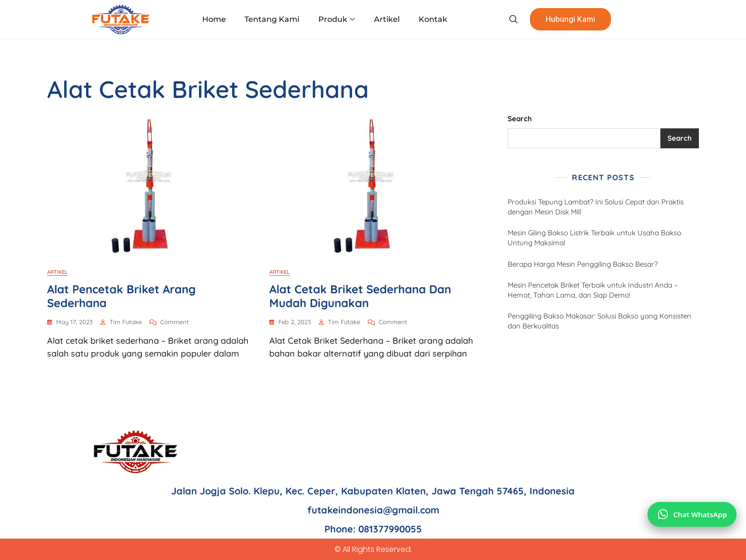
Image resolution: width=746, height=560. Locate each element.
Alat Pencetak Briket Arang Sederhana (121, 296)
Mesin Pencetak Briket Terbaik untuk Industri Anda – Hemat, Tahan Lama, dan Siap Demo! (593, 290)
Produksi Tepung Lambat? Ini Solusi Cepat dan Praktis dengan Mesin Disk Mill (596, 207)
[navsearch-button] (513, 19)
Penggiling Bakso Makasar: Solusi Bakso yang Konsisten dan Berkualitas (599, 321)
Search (520, 119)
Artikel (387, 19)
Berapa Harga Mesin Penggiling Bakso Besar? (583, 264)
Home (215, 19)
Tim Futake (126, 322)
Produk (337, 19)
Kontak (432, 19)
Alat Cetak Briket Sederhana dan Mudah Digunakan (360, 296)
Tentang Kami (272, 19)
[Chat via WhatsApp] (692, 514)
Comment (175, 321)
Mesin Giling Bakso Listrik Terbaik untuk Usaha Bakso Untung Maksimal (594, 238)
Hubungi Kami (570, 19)
